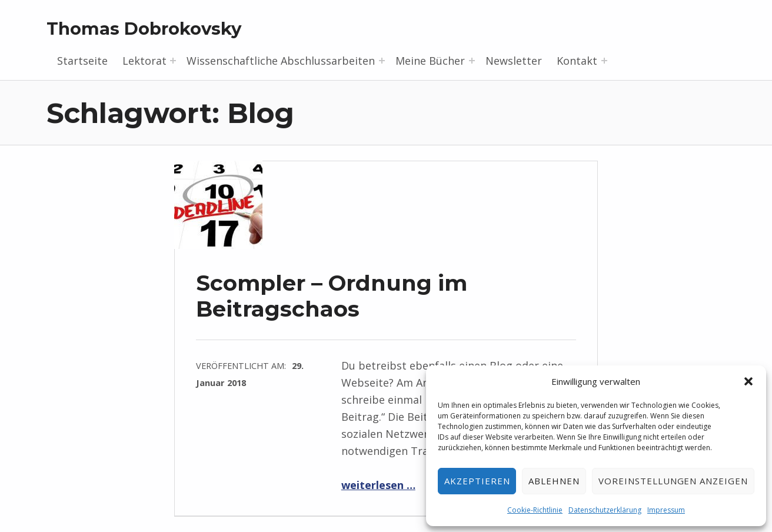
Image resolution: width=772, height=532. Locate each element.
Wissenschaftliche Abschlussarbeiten (281, 61)
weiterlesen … (378, 485)
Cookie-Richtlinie (535, 510)
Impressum (666, 510)
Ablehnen (554, 481)
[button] (748, 381)
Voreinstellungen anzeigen (673, 481)
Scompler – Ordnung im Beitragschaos (332, 296)
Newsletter (514, 61)
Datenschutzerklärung (605, 510)
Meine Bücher (430, 61)
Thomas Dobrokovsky (144, 29)
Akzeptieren (477, 481)
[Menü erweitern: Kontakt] (604, 61)
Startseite (82, 61)
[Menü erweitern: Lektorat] (173, 61)
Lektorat (144, 61)
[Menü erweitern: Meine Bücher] (472, 61)
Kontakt (577, 61)
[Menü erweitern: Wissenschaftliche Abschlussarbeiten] (382, 61)
